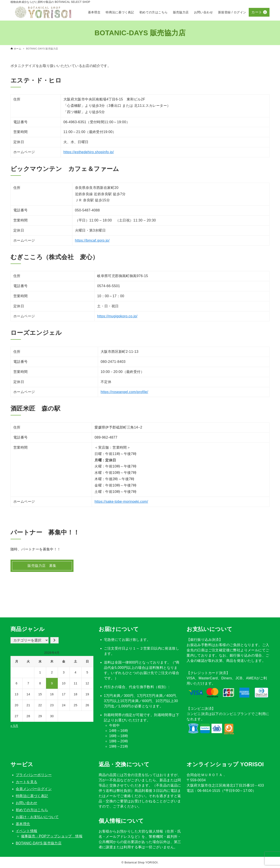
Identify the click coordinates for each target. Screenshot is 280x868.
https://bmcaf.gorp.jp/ (92, 240)
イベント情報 (26, 831)
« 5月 (14, 726)
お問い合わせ (26, 803)
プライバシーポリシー (34, 775)
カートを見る (26, 782)
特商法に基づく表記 (32, 796)
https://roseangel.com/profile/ (124, 392)
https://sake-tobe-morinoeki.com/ (121, 502)
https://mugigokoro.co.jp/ (117, 316)
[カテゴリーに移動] (54, 640)
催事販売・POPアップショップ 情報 (52, 836)
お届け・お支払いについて (37, 817)
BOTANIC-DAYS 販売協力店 (39, 843)
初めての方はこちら (32, 810)
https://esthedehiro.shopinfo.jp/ (89, 152)
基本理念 (23, 824)
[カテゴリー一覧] (30, 640)
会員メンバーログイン (34, 789)
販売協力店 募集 (42, 566)
